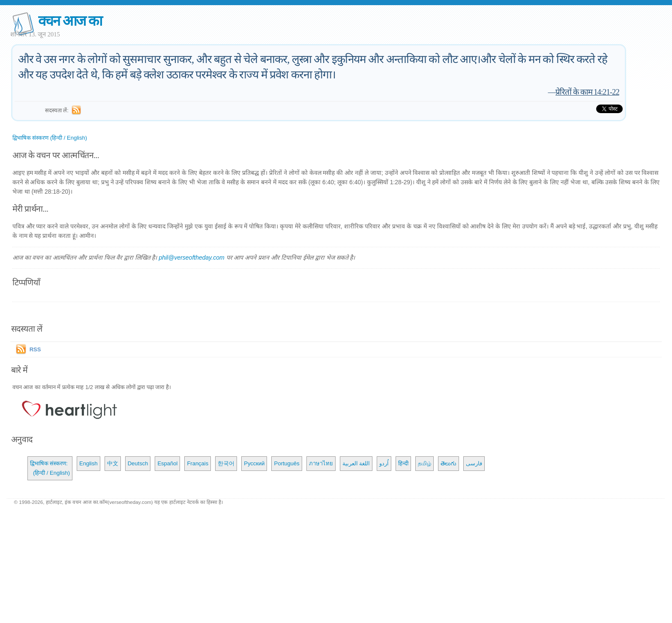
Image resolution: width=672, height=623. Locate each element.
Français (198, 463)
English (88, 463)
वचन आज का (70, 21)
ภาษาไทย (321, 463)
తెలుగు (448, 463)
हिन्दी (403, 463)
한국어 (226, 463)
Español (167, 463)
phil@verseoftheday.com (191, 258)
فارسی (474, 463)
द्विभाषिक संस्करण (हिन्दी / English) (50, 138)
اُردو (384, 463)
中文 (113, 463)
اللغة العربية (356, 463)
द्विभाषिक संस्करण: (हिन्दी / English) (50, 468)
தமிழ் (424, 463)
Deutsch (138, 463)
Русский (254, 463)
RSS (35, 349)
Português (286, 463)
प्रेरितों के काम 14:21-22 (587, 92)
